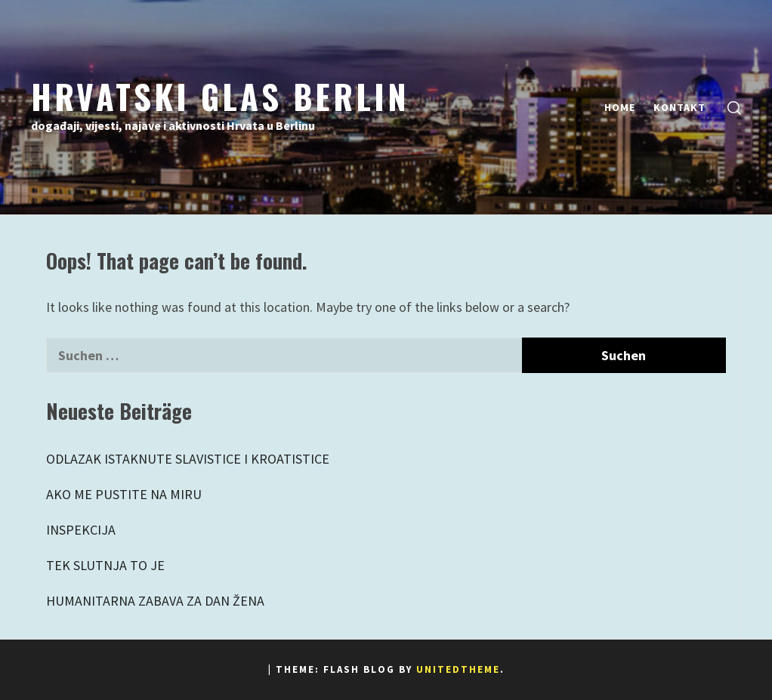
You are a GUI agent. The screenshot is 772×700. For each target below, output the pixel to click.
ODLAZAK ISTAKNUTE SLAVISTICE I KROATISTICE (188, 459)
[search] (734, 108)
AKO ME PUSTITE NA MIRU (124, 494)
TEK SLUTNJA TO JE (105, 565)
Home (620, 107)
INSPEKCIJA (81, 530)
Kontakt (679, 107)
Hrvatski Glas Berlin (220, 96)
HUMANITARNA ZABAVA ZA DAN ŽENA (155, 601)
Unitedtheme (458, 669)
